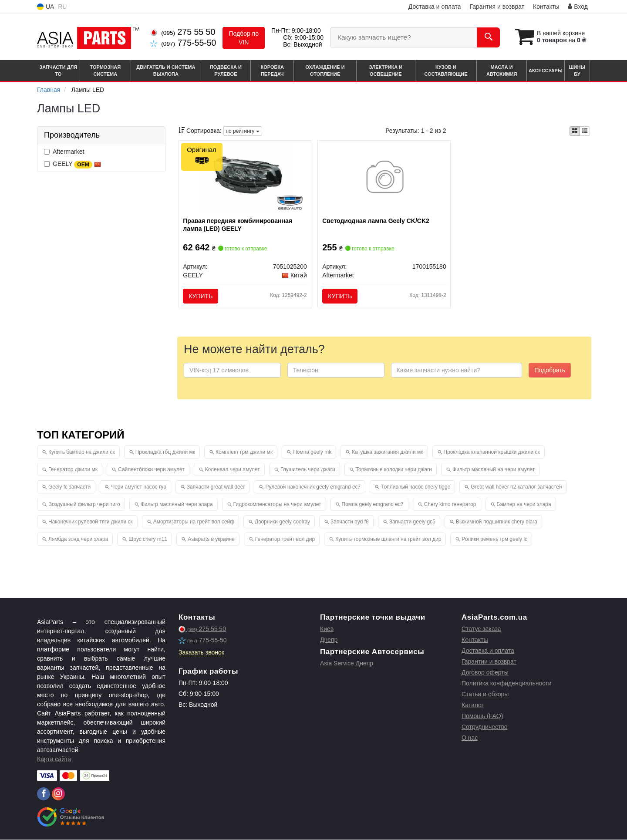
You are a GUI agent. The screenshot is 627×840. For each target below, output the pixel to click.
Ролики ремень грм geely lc (494, 540)
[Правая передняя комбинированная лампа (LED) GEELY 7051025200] (245, 178)
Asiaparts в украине (211, 540)
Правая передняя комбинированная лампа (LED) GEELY (238, 225)
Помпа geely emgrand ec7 (373, 505)
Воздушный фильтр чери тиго (84, 505)
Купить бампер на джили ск (82, 452)
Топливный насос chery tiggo (416, 487)
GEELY (72, 164)
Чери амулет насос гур (139, 487)
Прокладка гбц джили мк (165, 452)
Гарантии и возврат (489, 662)
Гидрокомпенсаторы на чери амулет (277, 505)
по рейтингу (243, 131)
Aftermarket (64, 152)
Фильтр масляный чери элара (177, 505)
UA (46, 7)
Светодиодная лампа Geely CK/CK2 (376, 221)
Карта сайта (54, 759)
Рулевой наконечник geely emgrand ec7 (313, 487)
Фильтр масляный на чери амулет (494, 470)
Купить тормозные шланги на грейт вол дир (388, 540)
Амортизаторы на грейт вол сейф (194, 522)
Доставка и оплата (435, 7)
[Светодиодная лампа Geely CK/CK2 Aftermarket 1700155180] (384, 178)
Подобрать (550, 371)
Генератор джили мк (73, 470)
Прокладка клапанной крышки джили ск (492, 452)
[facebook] (44, 794)
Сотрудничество (484, 727)
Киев (327, 629)
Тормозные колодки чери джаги (394, 470)
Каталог (473, 705)
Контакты (546, 7)
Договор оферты (485, 673)
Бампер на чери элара (524, 505)
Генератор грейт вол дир (285, 540)
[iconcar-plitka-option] (575, 131)
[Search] (487, 37)
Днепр (329, 640)
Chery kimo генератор (450, 505)
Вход (578, 7)
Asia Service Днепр (347, 664)
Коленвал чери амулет (233, 470)
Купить (201, 296)
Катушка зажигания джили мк (387, 452)
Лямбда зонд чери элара (78, 540)
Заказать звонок (201, 653)
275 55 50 (183, 32)
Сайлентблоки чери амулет (151, 470)
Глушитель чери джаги (308, 470)
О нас (470, 738)
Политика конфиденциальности (507, 684)
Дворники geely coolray (282, 522)
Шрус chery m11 (148, 540)
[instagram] (58, 794)
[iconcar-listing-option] (585, 131)
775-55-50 (183, 43)
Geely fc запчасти (69, 487)
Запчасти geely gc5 (412, 522)
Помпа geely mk (312, 452)
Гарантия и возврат (497, 7)
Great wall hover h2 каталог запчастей (516, 487)
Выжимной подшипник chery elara (497, 522)
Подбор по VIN (244, 38)
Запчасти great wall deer (216, 487)
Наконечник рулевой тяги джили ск (91, 522)
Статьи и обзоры (485, 695)
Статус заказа (481, 629)
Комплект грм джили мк (244, 452)
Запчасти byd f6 (350, 522)
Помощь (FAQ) (482, 716)
